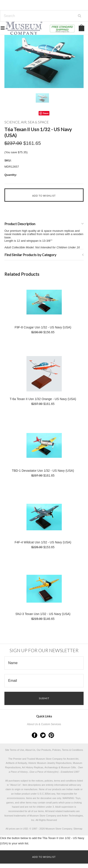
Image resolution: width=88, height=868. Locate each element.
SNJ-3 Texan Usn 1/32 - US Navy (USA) (43, 614)
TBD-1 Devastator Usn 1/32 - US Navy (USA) (43, 471)
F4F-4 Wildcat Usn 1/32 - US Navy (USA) (43, 542)
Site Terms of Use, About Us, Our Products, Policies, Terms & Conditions (44, 750)
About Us (15, 785)
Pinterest (51, 735)
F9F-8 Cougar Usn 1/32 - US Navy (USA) (43, 327)
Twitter (43, 735)
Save (46, 113)
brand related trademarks (62, 811)
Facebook (35, 735)
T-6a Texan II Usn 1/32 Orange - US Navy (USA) (43, 399)
